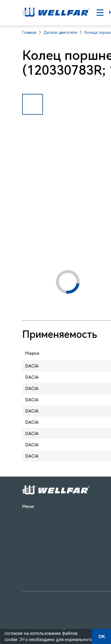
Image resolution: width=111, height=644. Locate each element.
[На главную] (56, 13)
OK (102, 637)
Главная (29, 32)
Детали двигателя (60, 32)
